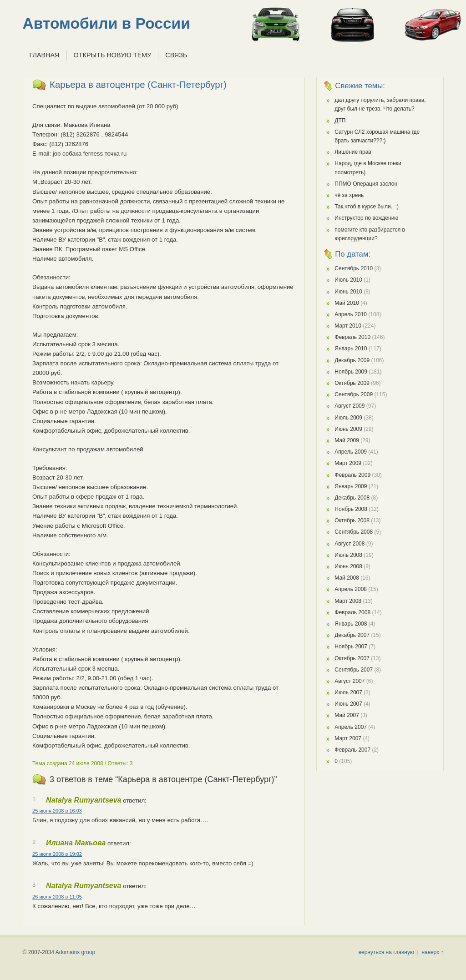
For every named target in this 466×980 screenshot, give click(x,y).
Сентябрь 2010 (354, 268)
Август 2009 (349, 406)
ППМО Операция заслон (366, 184)
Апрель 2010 (351, 314)
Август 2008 (349, 544)
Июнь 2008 (348, 566)
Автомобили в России (106, 23)
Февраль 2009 (352, 475)
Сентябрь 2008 (354, 532)
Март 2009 (348, 463)
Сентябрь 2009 (354, 394)
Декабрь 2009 (352, 360)
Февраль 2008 (352, 612)
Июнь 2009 (348, 429)
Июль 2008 (348, 555)
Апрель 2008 (351, 589)
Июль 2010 (348, 280)
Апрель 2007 (351, 727)
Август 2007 (349, 681)
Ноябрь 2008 (351, 509)
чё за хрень (349, 195)
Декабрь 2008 (352, 498)
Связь (176, 55)
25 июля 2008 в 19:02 (57, 854)
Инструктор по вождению (366, 218)
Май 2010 (347, 303)
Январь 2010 (351, 349)
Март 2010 (348, 326)
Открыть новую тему (113, 55)
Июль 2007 (348, 692)
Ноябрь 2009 (351, 372)
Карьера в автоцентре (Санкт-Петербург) (138, 85)
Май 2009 (347, 440)
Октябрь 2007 (352, 658)
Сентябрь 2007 (354, 670)
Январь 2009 (351, 486)
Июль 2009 (348, 418)
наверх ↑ (432, 952)
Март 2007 (348, 738)
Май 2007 (347, 715)
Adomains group (75, 952)
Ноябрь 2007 (351, 647)
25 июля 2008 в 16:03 (57, 811)
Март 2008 (348, 601)
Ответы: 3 (120, 763)
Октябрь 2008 (352, 520)
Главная (45, 55)
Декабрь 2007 (352, 635)
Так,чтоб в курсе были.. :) (367, 207)
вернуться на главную (386, 952)
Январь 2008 (351, 624)
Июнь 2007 (348, 704)
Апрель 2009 (351, 452)
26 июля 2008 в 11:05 (57, 897)
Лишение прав (353, 152)
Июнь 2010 (348, 292)
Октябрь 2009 (352, 383)
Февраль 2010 (352, 337)
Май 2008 (347, 578)
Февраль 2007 (352, 750)
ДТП (340, 121)
